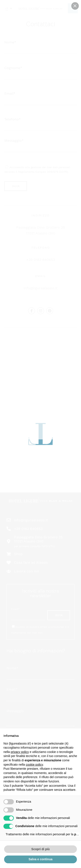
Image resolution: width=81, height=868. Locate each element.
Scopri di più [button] (40, 849)
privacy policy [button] (20, 752)
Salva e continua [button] (40, 859)
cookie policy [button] (34, 765)
